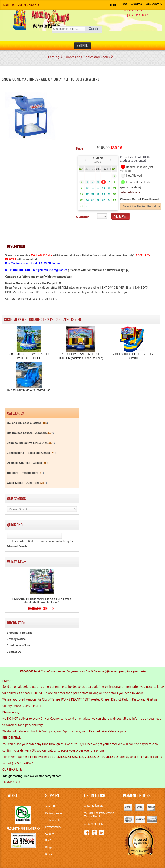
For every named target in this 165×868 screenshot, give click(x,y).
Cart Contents (154, 4)
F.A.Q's (49, 840)
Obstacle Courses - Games (26, 463)
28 (109, 200)
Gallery (49, 834)
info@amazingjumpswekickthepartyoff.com (32, 776)
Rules (49, 854)
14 (109, 188)
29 (114, 200)
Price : (80, 148)
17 (87, 194)
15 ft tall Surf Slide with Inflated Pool (29, 390)
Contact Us (14, 652)
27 (104, 200)
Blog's (49, 847)
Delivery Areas (54, 813)
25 (92, 200)
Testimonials (53, 820)
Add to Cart (121, 216)
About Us (51, 806)
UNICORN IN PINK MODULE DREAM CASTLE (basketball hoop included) (42, 601)
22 (114, 194)
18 (93, 194)
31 (87, 206)
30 (82, 206)
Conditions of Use (19, 645)
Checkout (137, 4)
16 (82, 194)
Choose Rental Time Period (140, 199)
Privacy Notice (16, 639)
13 (104, 188)
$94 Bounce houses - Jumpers (30, 433)
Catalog (54, 57)
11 (93, 188)
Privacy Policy (53, 827)
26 (98, 200)
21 (109, 194)
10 (87, 188)
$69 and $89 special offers (27, 423)
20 (104, 194)
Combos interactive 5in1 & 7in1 (30, 443)
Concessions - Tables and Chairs (87, 57)
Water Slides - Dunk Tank (26, 483)
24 (87, 200)
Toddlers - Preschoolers (25, 473)
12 (98, 188)
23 (82, 200)
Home (113, 5)
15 (114, 188)
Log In (124, 4)
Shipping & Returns (20, 633)
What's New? (17, 562)
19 (98, 194)
